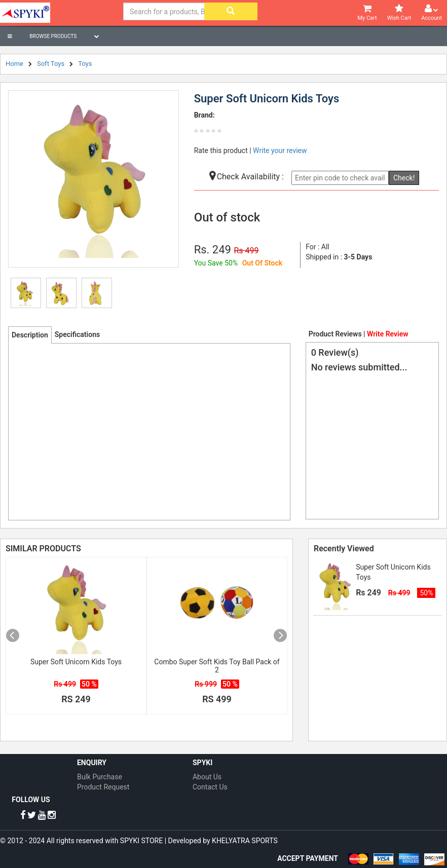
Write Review (387, 334)
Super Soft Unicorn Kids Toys (76, 662)
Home (14, 64)
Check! (404, 178)
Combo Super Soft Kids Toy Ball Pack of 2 (217, 666)
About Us (207, 777)
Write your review (280, 150)
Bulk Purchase (100, 777)
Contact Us (210, 787)
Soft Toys (51, 64)
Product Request (103, 787)
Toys (85, 64)
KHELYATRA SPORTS (245, 841)
